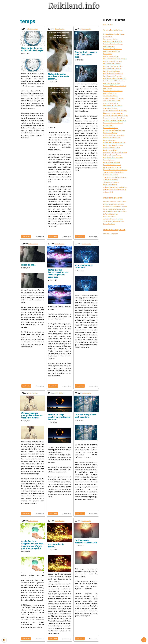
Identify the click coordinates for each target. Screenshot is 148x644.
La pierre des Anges (110, 153)
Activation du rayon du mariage (114, 247)
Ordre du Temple (109, 170)
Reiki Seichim (122, 86)
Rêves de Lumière (109, 187)
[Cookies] (4, 640)
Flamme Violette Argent (112, 140)
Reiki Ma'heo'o (108, 74)
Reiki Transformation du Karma (114, 96)
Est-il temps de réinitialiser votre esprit (86, 542)
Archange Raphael (109, 207)
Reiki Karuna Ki (108, 64)
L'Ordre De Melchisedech (112, 155)
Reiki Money (117, 74)
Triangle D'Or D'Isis (110, 195)
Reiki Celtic (120, 42)
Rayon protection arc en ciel (113, 182)
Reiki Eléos (118, 52)
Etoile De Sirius (109, 131)
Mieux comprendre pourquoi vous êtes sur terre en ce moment (32, 415)
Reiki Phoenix (108, 79)
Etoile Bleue (123, 128)
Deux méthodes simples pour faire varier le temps (86, 55)
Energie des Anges (109, 126)
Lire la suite (26, 236)
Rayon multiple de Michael (112, 178)
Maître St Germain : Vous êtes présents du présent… (58, 76)
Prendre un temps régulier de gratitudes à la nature (59, 417)
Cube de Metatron (110, 118)
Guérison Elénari (109, 227)
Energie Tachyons (120, 227)
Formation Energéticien (111, 262)
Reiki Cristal (107, 44)
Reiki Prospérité (118, 79)
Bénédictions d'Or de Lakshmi (113, 111)
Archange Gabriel (121, 212)
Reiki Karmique (122, 61)
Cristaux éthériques (110, 116)
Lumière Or (107, 160)
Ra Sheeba (121, 168)
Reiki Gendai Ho (109, 59)
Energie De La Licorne (111, 128)
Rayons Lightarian (109, 175)
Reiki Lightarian (117, 71)
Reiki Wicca (113, 99)
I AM (124, 148)
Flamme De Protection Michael (114, 136)
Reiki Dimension (109, 52)
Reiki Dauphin (108, 235)
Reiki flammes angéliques (112, 57)
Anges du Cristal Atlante (112, 108)
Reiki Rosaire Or (109, 81)
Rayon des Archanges (110, 205)
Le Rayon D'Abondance (118, 242)
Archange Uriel (108, 215)
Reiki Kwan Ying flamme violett (114, 69)
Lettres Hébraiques (116, 150)
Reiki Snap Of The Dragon (112, 91)
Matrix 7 (117, 163)
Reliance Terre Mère (110, 185)
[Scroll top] (144, 640)
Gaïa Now (107, 242)
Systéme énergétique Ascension (114, 249)
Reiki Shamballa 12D (110, 84)
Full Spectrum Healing (111, 145)
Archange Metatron (110, 210)
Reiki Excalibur (108, 54)
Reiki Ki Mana (118, 64)
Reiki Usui (106, 99)
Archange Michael (109, 212)
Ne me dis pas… (28, 265)
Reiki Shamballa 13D (110, 86)
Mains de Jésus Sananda (111, 232)
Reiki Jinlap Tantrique (110, 61)
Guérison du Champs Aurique (113, 148)
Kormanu (106, 150)
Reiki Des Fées (108, 230)
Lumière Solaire (116, 160)
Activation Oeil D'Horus (111, 101)
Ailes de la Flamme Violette (113, 106)
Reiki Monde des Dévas (111, 76)
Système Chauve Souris (111, 192)
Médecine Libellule (110, 244)
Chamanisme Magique (111, 113)
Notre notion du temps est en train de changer (32, 49)
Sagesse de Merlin (122, 187)
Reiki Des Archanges (118, 44)
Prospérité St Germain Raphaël (114, 173)
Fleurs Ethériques (121, 143)
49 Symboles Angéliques (112, 202)
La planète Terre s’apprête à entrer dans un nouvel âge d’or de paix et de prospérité (32, 545)
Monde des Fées (109, 165)
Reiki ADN (119, 240)
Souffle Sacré (108, 190)
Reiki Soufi (124, 91)
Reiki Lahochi (108, 71)
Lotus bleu (124, 155)
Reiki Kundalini (108, 66)
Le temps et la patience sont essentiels (86, 416)
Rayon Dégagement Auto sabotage (115, 237)
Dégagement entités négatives (114, 121)
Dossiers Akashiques (110, 123)
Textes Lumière (34, 29)
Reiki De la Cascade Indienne (113, 49)
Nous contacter (109, 24)
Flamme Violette (109, 138)
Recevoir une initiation (111, 39)
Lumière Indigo (120, 158)
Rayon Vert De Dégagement (113, 180)
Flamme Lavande (109, 143)
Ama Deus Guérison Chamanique (114, 103)
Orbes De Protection (110, 168)
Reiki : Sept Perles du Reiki (112, 89)
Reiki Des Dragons (109, 47)
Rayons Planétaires (110, 252)
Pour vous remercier (110, 225)
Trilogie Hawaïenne (110, 197)
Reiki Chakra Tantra (110, 42)
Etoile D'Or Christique (111, 133)
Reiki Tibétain (108, 94)
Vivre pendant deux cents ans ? (84, 266)
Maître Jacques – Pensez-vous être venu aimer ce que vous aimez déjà (59, 273)
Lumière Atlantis (109, 158)
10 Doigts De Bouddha (111, 200)
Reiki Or (122, 76)
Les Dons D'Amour (110, 240)
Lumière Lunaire (109, 163)
